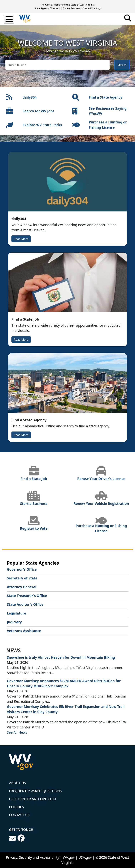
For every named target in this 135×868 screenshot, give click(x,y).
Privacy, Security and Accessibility (33, 857)
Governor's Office (22, 569)
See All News (17, 732)
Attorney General (22, 587)
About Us (17, 783)
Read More (21, 239)
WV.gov (69, 857)
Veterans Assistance (24, 631)
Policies (16, 807)
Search (122, 65)
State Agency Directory (47, 8)
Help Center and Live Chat (33, 799)
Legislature (16, 613)
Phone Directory (92, 8)
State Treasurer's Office (27, 596)
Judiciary (14, 622)
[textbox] (57, 65)
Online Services (71, 8)
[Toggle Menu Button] (9, 19)
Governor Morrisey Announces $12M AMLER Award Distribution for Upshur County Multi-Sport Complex (64, 683)
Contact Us (19, 815)
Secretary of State (22, 578)
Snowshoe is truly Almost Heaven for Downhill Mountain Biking (61, 657)
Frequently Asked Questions (35, 791)
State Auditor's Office (25, 604)
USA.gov (85, 857)
